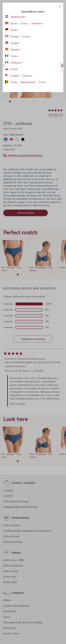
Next (62, 65)
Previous (4, 65)
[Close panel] (60, 6)
